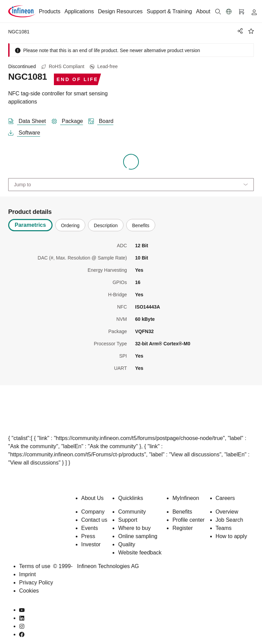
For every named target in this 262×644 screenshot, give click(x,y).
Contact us (94, 520)
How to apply (231, 536)
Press (88, 536)
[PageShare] (239, 31)
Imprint (27, 574)
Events (90, 528)
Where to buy (134, 528)
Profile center (188, 520)
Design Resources (120, 11)
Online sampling (138, 536)
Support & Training (169, 11)
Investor (91, 544)
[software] (27, 131)
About (203, 11)
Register (183, 528)
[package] (70, 120)
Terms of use (35, 566)
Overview (227, 512)
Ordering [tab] (70, 225)
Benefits (182, 512)
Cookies (29, 591)
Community (132, 512)
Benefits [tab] (141, 225)
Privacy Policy (36, 583)
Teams (224, 528)
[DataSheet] (30, 120)
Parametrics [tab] (30, 225)
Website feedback (140, 553)
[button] (229, 12)
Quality (127, 544)
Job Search (229, 520)
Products (50, 11)
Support (128, 520)
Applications (79, 11)
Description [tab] (106, 225)
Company (93, 512)
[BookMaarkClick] (251, 31)
